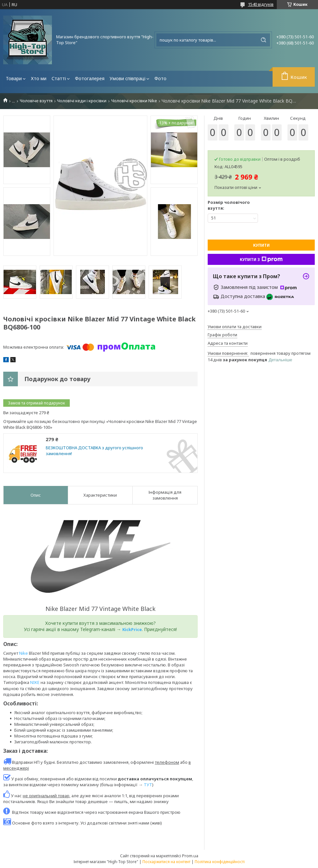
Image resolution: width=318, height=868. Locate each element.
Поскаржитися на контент (166, 862)
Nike (24, 653)
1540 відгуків (261, 4)
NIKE (35, 682)
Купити (261, 245)
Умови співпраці (128, 78)
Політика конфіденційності (220, 862)
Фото (160, 78)
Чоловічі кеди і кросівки (82, 101)
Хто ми (39, 78)
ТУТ (148, 785)
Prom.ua (190, 856)
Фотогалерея (90, 78)
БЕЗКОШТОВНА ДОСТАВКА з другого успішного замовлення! (94, 451)
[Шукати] (263, 40)
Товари (14, 78)
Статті (59, 78)
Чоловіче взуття (36, 101)
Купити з (261, 259)
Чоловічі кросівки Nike (134, 101)
